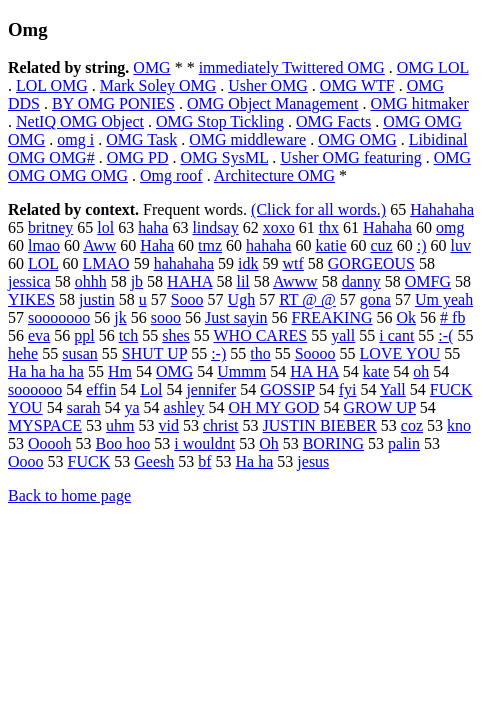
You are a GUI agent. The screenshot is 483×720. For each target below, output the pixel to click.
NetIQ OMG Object (80, 121)
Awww (295, 281)
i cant (396, 335)
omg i (75, 139)
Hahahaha (442, 209)
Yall (393, 389)
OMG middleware (247, 139)
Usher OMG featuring (350, 157)
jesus (313, 461)
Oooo (26, 461)
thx (329, 227)
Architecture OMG (274, 175)
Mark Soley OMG (158, 85)
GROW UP (379, 407)
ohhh (91, 281)
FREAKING (332, 317)
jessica (29, 281)
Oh (269, 443)
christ (221, 425)
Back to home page (69, 495)
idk (248, 263)
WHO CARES (260, 335)
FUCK (89, 461)
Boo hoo (123, 443)
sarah (84, 407)
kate (376, 371)
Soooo (315, 353)
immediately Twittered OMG (292, 67)
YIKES (31, 299)
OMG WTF (357, 85)
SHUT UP (154, 353)
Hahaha (387, 227)
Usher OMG (268, 85)
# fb (452, 317)
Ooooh (50, 443)
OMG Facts (333, 121)
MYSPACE (45, 425)
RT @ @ (307, 299)
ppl (84, 335)
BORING (333, 443)
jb (137, 281)
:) (422, 245)
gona (375, 299)
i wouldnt (204, 443)
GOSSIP (287, 389)
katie (330, 245)
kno (459, 425)
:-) (218, 353)
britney (50, 227)
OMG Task (141, 139)
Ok (406, 317)
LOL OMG (52, 85)
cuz (382, 245)
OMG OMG (357, 139)
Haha (157, 245)
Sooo (187, 299)
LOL (43, 263)
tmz (210, 245)
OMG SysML (224, 157)
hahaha (268, 245)
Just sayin (236, 317)
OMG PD (138, 157)
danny (361, 281)
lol (105, 227)
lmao (44, 245)
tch (129, 335)
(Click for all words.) (318, 209)
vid (169, 425)
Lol (151, 389)
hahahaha (184, 263)
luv (460, 245)
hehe (23, 353)
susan (80, 353)
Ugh (242, 299)
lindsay (215, 227)
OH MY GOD (273, 407)
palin (404, 443)
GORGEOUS (371, 263)
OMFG (428, 281)
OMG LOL (433, 67)
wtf (292, 263)
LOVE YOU (400, 353)
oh (421, 371)
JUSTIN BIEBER (320, 425)
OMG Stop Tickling (220, 121)
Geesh (154, 461)
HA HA (314, 371)
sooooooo (59, 317)
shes (176, 335)
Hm (120, 371)
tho (260, 353)
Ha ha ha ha (46, 371)
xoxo (279, 227)
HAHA (189, 281)
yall (343, 335)
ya (131, 407)
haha (153, 227)
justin (97, 299)
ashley (184, 407)
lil (242, 281)
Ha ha (255, 461)
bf (204, 461)
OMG (151, 67)
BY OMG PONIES (113, 103)
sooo (166, 317)
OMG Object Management (273, 103)
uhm (120, 425)
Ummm (241, 371)
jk (120, 317)
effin (101, 389)
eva (39, 335)
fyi (348, 389)
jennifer (211, 389)
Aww (99, 245)
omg (450, 227)
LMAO (106, 263)
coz (412, 425)
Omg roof (171, 175)
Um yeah (444, 299)
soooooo (35, 389)
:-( (445, 335)
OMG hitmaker (420, 103)
